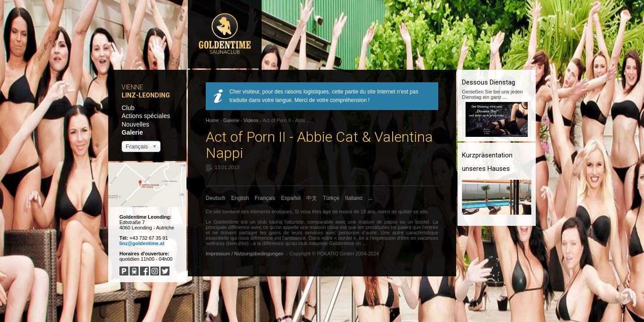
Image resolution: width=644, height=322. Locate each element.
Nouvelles (135, 124)
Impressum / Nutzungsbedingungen (245, 254)
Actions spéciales (146, 116)
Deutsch (216, 198)
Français (265, 198)
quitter (405, 212)
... (371, 198)
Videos (251, 120)
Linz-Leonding (146, 95)
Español (291, 198)
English (240, 198)
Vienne (132, 87)
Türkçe (331, 198)
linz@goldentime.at (142, 243)
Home (212, 120)
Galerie (132, 132)
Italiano (354, 198)
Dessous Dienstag (489, 82)
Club (128, 108)
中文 (312, 198)
